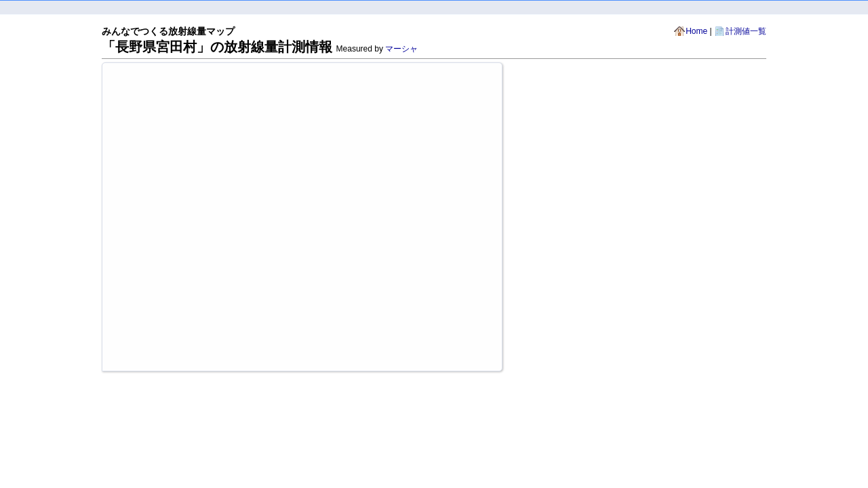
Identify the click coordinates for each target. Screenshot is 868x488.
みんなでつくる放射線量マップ (168, 31)
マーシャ (401, 49)
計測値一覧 (746, 31)
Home (696, 31)
